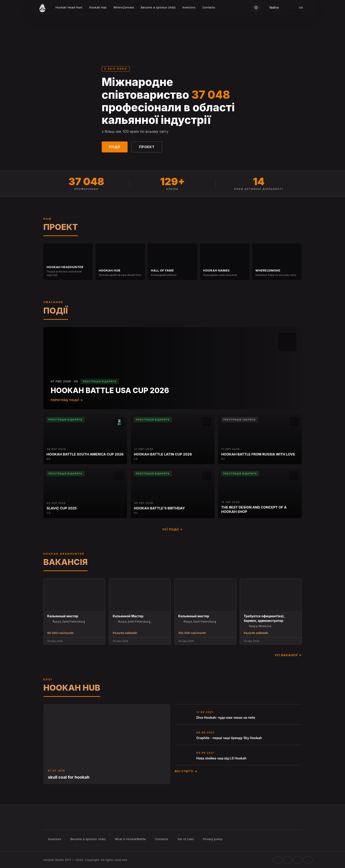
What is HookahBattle (130, 839)
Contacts (209, 7)
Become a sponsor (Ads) (158, 7)
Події (115, 147)
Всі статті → (186, 771)
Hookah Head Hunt (69, 7)
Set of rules (186, 839)
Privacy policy (213, 839)
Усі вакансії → (288, 655)
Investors (189, 7)
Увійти (274, 7)
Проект (147, 147)
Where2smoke (124, 7)
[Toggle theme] (256, 8)
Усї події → (173, 529)
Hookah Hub (98, 7)
